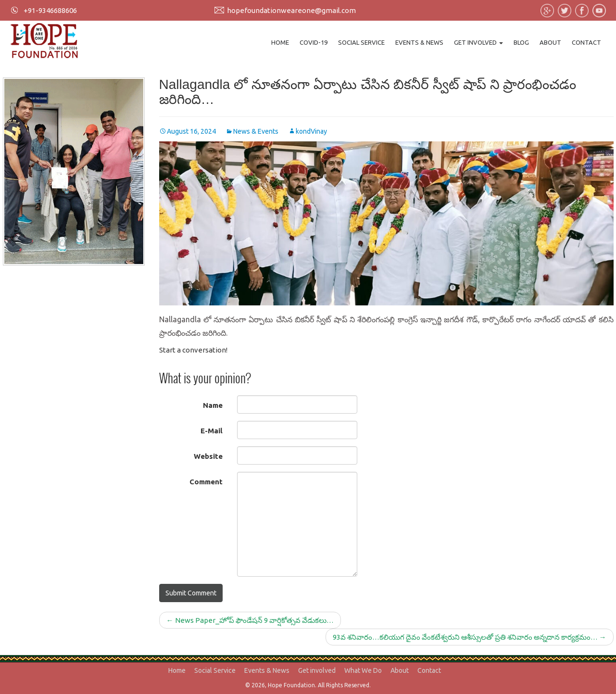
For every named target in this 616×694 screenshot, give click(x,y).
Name (213, 405)
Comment (206, 482)
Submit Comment (191, 593)
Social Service (361, 42)
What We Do (363, 670)
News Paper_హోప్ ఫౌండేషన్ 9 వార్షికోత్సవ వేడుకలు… (250, 620)
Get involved (478, 42)
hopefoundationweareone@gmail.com (291, 10)
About (550, 42)
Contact (586, 42)
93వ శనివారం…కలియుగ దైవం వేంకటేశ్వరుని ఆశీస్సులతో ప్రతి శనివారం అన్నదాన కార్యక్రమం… (470, 637)
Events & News (419, 42)
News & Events (256, 131)
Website (208, 456)
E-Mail (212, 431)
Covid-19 (314, 42)
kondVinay (311, 131)
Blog (521, 42)
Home (280, 42)
